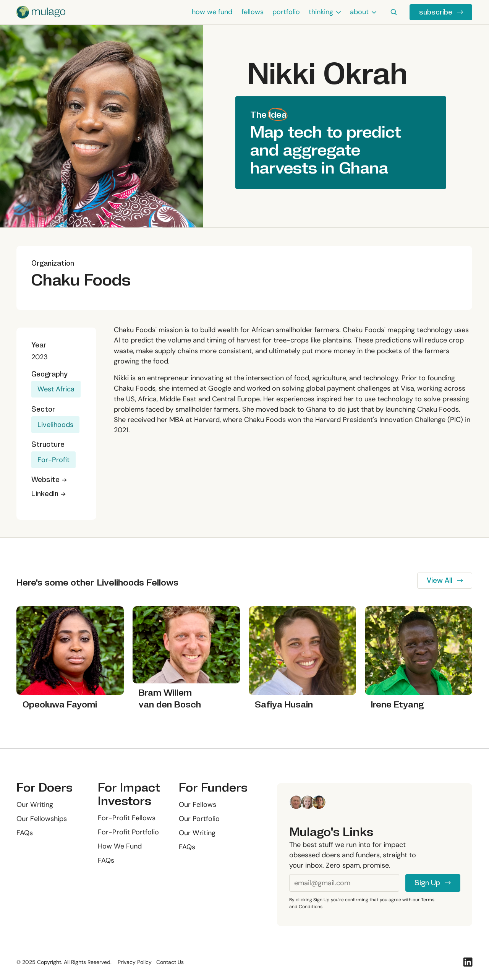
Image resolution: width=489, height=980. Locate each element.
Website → (49, 479)
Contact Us (170, 962)
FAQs (25, 833)
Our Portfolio (200, 819)
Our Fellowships (42, 819)
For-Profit (53, 460)
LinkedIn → (49, 494)
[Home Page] (41, 12)
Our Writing (35, 805)
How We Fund (120, 846)
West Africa (56, 389)
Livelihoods (55, 425)
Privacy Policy (135, 962)
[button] (325, 12)
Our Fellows (198, 805)
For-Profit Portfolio (128, 832)
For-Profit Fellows (127, 818)
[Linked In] (468, 962)
